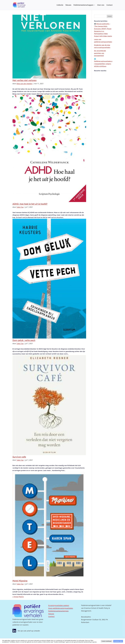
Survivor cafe (19, 457)
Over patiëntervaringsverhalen (61, 608)
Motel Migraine (20, 581)
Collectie (60, 5)
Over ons (101, 5)
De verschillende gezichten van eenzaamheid (100, 53)
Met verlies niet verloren (24, 80)
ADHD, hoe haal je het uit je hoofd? (30, 204)
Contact (109, 5)
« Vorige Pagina (18, 597)
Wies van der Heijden (24, 84)
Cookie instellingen (107, 641)
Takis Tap (20, 207)
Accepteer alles (118, 641)
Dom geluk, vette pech (24, 340)
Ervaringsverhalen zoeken (59, 605)
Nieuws (68, 5)
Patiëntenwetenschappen (83, 5)
